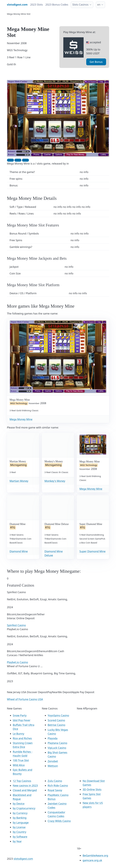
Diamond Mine (19, 551)
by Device (19, 804)
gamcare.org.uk (92, 860)
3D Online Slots (92, 789)
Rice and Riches (22, 738)
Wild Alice (19, 765)
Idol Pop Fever (22, 720)
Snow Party (20, 715)
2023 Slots (36, 5)
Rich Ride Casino (58, 786)
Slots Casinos (80, 5)
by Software (20, 837)
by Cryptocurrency (24, 808)
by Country (20, 832)
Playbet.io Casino (18, 662)
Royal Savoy (55, 790)
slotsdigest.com (23, 859)
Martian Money (19, 481)
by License (19, 827)
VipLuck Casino (57, 748)
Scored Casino (56, 720)
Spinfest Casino (16, 625)
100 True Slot (21, 760)
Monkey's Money (55, 481)
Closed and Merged (25, 790)
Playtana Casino (57, 743)
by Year (17, 841)
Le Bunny (19, 734)
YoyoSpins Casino (58, 715)
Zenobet (53, 761)
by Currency (20, 813)
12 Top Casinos (22, 781)
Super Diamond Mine (92, 551)
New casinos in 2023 (25, 786)
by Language (21, 823)
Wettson (53, 766)
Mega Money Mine (21, 419)
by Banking (20, 818)
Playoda (53, 738)
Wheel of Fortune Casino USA (25, 699)
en (99, 5)
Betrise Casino (57, 725)
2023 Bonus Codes (57, 5)
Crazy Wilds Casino (59, 821)
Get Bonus (96, 62)
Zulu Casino (55, 781)
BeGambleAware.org (95, 855)
